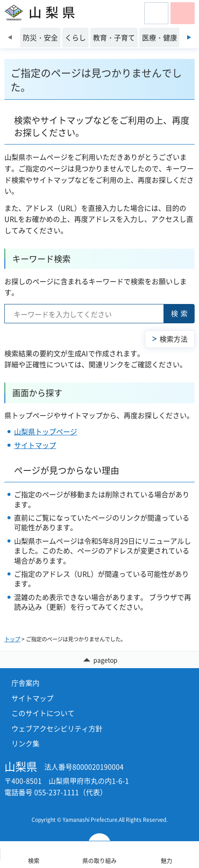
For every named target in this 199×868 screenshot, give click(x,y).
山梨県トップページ (46, 431)
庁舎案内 (25, 683)
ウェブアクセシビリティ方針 (57, 728)
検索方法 (174, 339)
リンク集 (25, 743)
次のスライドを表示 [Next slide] (189, 37)
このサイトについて (43, 713)
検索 (181, 313)
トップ (12, 639)
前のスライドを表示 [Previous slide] (10, 37)
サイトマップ (35, 445)
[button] (156, 13)
